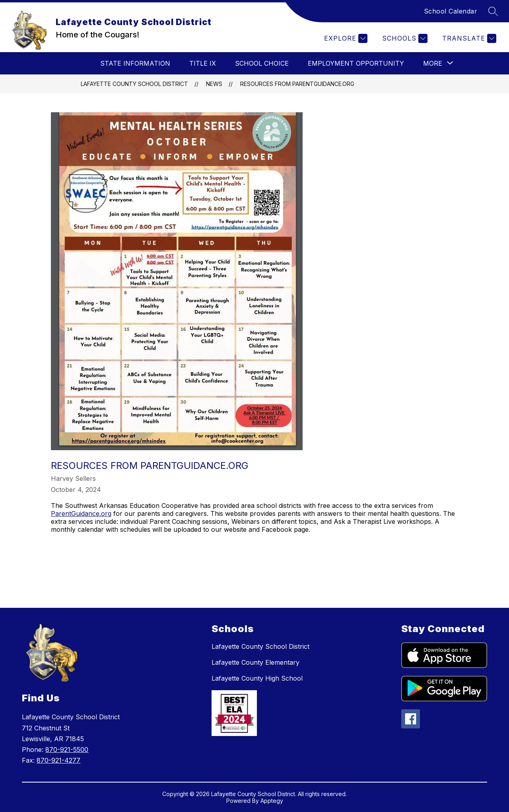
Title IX (203, 63)
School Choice (262, 63)
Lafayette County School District (134, 84)
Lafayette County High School (257, 678)
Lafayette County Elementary (255, 662)
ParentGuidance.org (81, 513)
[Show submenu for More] (433, 63)
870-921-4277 (58, 760)
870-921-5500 (67, 750)
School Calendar (451, 11)
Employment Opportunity (356, 63)
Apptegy (272, 801)
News (214, 84)
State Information (135, 63)
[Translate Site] (468, 38)
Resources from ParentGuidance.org (297, 84)
